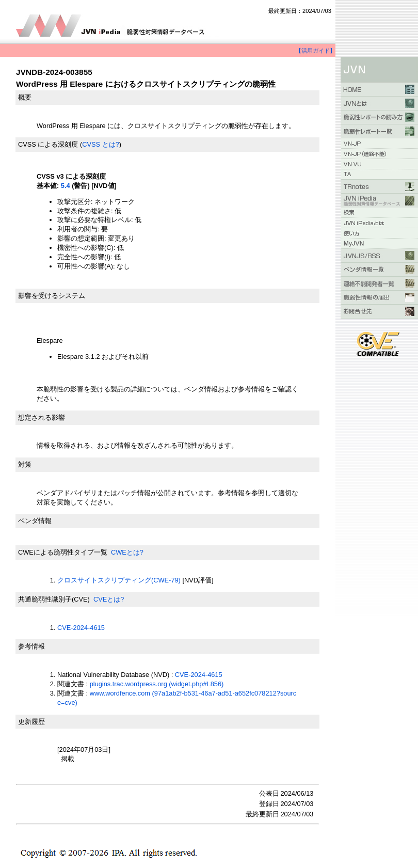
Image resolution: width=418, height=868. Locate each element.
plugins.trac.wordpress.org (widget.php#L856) (157, 684)
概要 (25, 97)
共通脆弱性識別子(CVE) (54, 599)
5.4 (66, 186)
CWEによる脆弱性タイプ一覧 (63, 552)
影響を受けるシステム (52, 296)
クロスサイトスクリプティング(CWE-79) (119, 580)
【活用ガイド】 (316, 51)
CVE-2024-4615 (81, 628)
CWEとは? (127, 552)
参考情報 (31, 646)
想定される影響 (42, 417)
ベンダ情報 (35, 521)
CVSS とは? (101, 144)
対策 (25, 464)
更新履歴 (31, 722)
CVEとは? (109, 599)
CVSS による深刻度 (48, 144)
